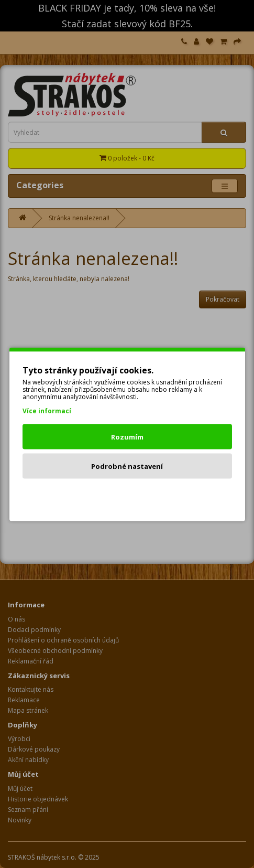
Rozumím (127, 436)
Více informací (47, 410)
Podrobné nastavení (127, 466)
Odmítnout (127, 495)
